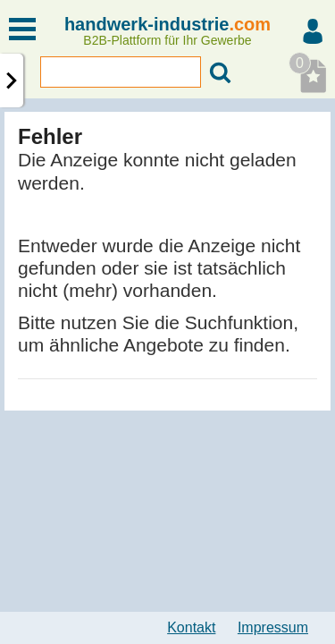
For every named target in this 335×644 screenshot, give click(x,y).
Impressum (273, 627)
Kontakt (191, 627)
